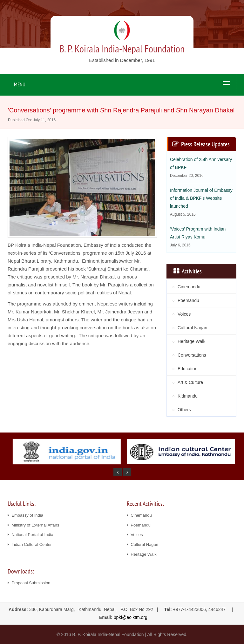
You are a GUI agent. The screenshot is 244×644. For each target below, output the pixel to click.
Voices (184, 314)
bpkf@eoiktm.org (131, 617)
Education (187, 369)
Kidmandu (188, 396)
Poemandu (188, 300)
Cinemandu (189, 287)
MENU (20, 84)
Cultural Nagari (192, 328)
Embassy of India (25, 515)
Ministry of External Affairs (33, 525)
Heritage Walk (191, 341)
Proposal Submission (29, 583)
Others (184, 410)
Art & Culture (190, 382)
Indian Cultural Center (30, 544)
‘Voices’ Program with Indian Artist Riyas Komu (198, 237)
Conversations (192, 355)
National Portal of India (30, 535)
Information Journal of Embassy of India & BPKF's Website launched (201, 202)
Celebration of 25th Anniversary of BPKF (201, 167)
